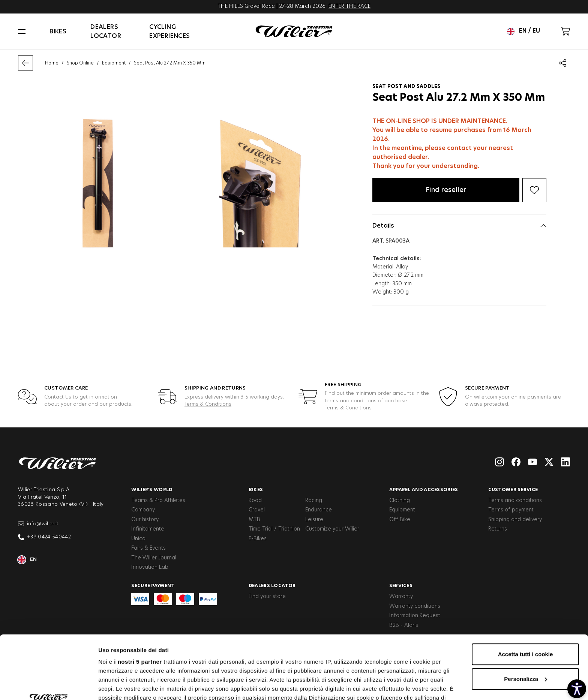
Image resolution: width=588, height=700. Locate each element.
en (28, 560)
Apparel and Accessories (424, 490)
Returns (498, 529)
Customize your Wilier (332, 529)
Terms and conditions (515, 501)
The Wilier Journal (154, 558)
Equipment (114, 63)
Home (52, 63)
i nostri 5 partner (138, 602)
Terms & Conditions (208, 404)
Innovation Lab (150, 567)
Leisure (314, 520)
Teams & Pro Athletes (158, 501)
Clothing (400, 501)
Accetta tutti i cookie (526, 595)
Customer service (513, 490)
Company (143, 510)
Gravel (257, 510)
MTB (254, 520)
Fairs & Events (148, 548)
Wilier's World (152, 490)
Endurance (319, 510)
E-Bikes (258, 539)
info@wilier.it (38, 524)
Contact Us (58, 397)
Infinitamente (148, 529)
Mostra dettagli (118, 685)
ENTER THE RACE (349, 6)
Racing (314, 501)
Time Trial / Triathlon (274, 529)
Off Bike (400, 520)
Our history (145, 520)
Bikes (58, 31)
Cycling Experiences (169, 31)
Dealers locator (106, 31)
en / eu (523, 31)
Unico (138, 539)
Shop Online (80, 63)
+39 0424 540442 (44, 537)
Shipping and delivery (515, 520)
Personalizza (526, 620)
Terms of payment (511, 510)
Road (255, 501)
